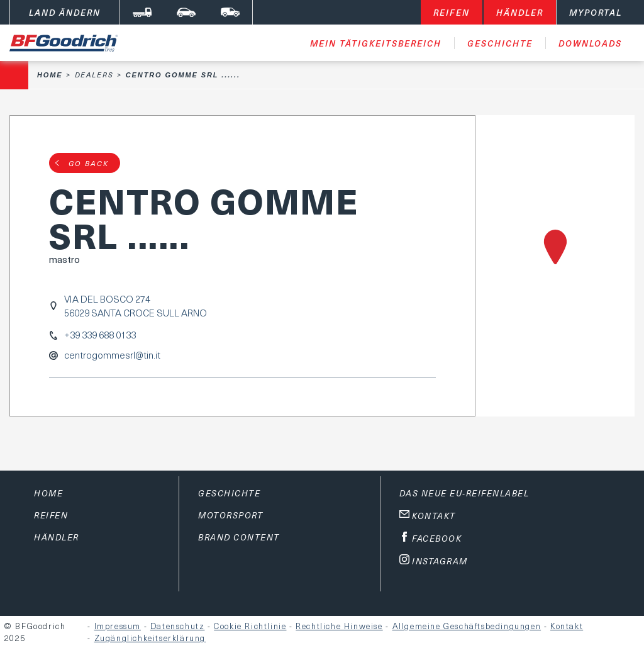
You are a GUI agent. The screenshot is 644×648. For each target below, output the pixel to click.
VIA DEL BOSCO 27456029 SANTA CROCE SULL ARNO (136, 306)
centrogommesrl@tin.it (112, 355)
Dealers (94, 75)
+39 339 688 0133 (100, 335)
